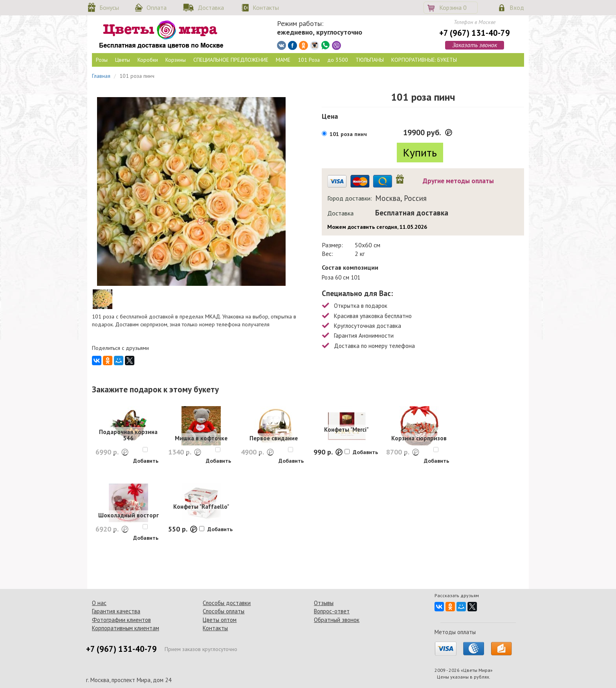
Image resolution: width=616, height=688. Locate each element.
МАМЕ (283, 60)
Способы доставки (227, 603)
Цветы (123, 60)
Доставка (211, 7)
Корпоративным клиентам (126, 628)
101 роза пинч (348, 134)
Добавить (146, 461)
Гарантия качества (116, 611)
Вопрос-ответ (332, 611)
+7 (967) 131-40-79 (475, 33)
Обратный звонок (337, 620)
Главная (101, 76)
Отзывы (324, 603)
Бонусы (109, 7)
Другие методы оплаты (458, 181)
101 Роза (309, 60)
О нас (99, 603)
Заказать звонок (475, 45)
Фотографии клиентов (121, 620)
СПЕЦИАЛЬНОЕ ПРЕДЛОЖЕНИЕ (231, 60)
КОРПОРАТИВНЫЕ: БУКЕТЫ (424, 60)
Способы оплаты (224, 611)
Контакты (266, 7)
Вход (517, 7)
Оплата (157, 7)
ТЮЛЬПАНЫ (370, 60)
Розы (102, 60)
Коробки (148, 60)
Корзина (453, 7)
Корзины (176, 60)
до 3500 (338, 60)
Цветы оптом (220, 620)
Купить (420, 152)
